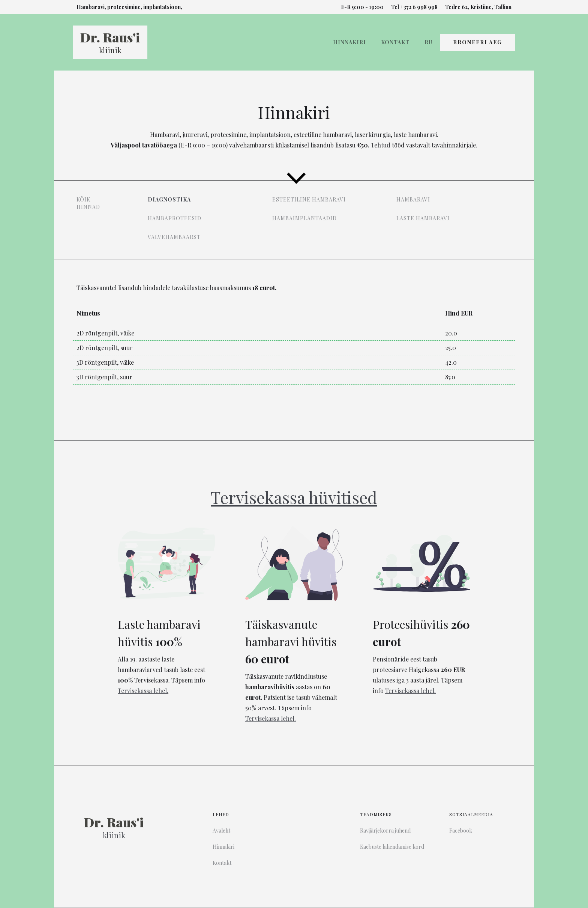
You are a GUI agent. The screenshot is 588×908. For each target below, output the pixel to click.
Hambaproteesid (175, 218)
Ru (428, 42)
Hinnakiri (349, 42)
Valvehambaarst (174, 237)
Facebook (461, 831)
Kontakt (395, 42)
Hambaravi (413, 199)
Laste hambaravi (423, 218)
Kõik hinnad (88, 203)
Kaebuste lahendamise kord (392, 847)
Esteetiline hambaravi (309, 199)
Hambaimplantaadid (304, 218)
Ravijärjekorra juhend (385, 831)
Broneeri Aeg (478, 42)
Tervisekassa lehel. (143, 691)
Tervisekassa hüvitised (294, 497)
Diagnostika (169, 199)
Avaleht (221, 831)
